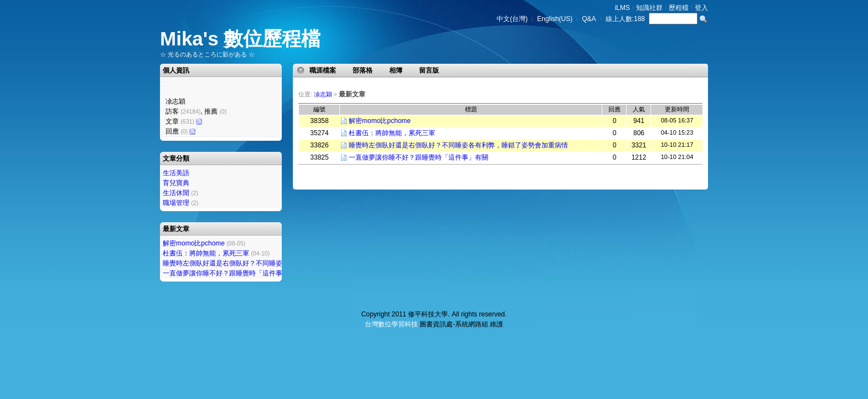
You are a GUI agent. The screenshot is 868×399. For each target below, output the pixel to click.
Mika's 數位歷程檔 (240, 39)
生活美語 (176, 173)
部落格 (363, 70)
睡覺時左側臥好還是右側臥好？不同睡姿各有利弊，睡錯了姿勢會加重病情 (272, 263)
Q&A (589, 19)
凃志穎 (323, 94)
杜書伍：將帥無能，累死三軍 (206, 253)
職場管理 (176, 203)
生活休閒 (176, 193)
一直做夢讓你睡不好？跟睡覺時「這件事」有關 (232, 273)
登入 (701, 8)
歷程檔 (679, 8)
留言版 (429, 70)
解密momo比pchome (194, 243)
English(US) (555, 19)
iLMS (622, 8)
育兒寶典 (176, 183)
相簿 (396, 70)
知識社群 (649, 8)
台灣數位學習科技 (391, 324)
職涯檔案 (323, 70)
